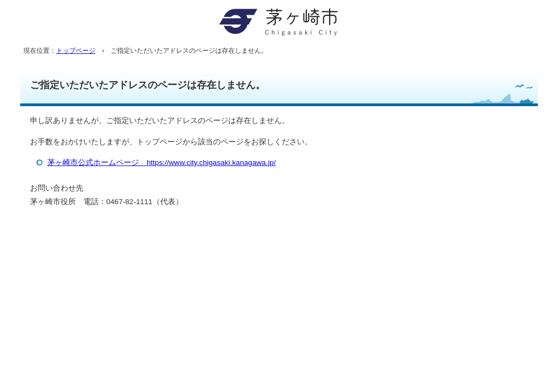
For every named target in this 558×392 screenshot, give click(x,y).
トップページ (76, 51)
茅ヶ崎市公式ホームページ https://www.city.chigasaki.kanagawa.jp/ (162, 163)
